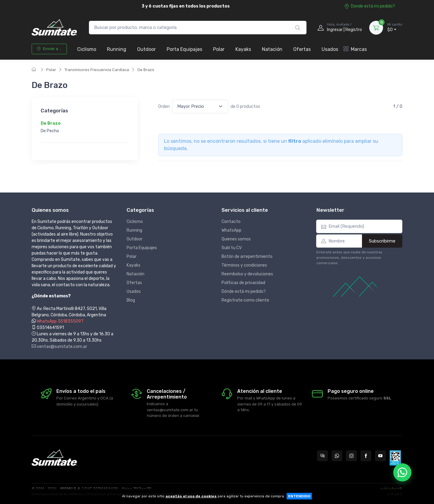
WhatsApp (231, 230)
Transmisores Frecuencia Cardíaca (97, 70)
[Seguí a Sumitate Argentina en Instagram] (351, 456)
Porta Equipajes (184, 49)
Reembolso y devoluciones (247, 274)
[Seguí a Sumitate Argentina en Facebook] (366, 456)
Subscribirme (382, 241)
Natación (272, 49)
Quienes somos (236, 239)
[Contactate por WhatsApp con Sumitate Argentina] (337, 456)
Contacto (231, 222)
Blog (131, 300)
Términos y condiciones (244, 265)
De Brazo (146, 70)
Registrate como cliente (245, 300)
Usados (330, 49)
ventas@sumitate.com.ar (59, 347)
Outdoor (146, 49)
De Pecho (50, 131)
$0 (395, 27)
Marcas (355, 49)
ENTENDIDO (299, 496)
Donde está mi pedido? (370, 6)
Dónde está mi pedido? (244, 291)
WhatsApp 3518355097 (60, 321)
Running (117, 49)
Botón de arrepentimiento (247, 257)
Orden (164, 106)
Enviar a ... (49, 49)
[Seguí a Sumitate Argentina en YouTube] (380, 456)
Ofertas (302, 49)
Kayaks (243, 49)
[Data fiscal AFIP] (395, 458)
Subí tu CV (232, 248)
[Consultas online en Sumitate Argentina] (322, 456)
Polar (219, 49)
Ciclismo (87, 49)
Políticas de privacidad (243, 283)
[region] (85, 127)
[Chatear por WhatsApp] (402, 472)
